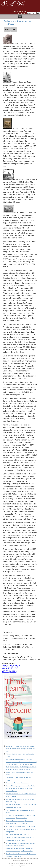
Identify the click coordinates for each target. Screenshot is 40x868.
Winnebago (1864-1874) (10, 669)
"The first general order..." (20, 11)
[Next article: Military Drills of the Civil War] (14, 29)
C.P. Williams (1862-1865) (10, 667)
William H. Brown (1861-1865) (12, 665)
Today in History (21, 13)
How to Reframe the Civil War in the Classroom (20, 826)
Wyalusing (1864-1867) (9, 672)
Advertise (17, 861)
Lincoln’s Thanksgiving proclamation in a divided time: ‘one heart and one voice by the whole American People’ (20, 788)
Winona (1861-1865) (9, 670)
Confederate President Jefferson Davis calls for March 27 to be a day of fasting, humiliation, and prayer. (20, 749)
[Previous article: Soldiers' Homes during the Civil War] (7, 29)
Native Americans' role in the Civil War (17, 835)
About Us (25, 861)
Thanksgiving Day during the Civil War (17, 783)
